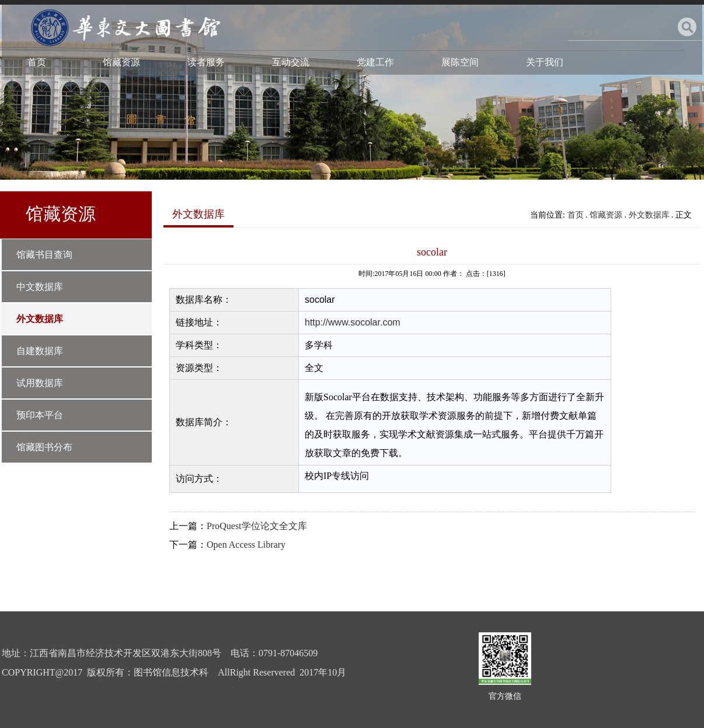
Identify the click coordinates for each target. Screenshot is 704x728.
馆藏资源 (121, 62)
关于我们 (545, 62)
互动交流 (291, 62)
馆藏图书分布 (44, 447)
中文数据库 (40, 287)
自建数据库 (40, 351)
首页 (37, 62)
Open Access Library (246, 545)
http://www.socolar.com (353, 322)
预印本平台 (40, 415)
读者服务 (206, 62)
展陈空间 (460, 62)
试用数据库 (40, 383)
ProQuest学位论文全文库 (257, 526)
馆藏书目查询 (44, 255)
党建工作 (375, 62)
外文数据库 (40, 319)
